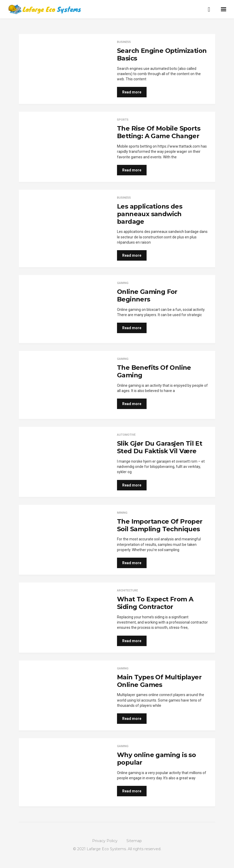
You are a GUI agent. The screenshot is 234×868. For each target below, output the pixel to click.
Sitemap (134, 841)
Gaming (123, 283)
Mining (122, 513)
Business (124, 42)
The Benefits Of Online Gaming (154, 371)
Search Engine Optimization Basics (162, 54)
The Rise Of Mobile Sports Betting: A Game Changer (159, 132)
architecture (127, 590)
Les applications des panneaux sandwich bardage (150, 214)
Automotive (126, 435)
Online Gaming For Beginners (147, 295)
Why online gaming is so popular (156, 759)
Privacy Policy (105, 841)
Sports (123, 120)
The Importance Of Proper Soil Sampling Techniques (160, 525)
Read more (132, 92)
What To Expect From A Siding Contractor (155, 603)
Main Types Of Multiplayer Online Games (159, 681)
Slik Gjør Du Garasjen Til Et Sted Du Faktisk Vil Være (160, 447)
